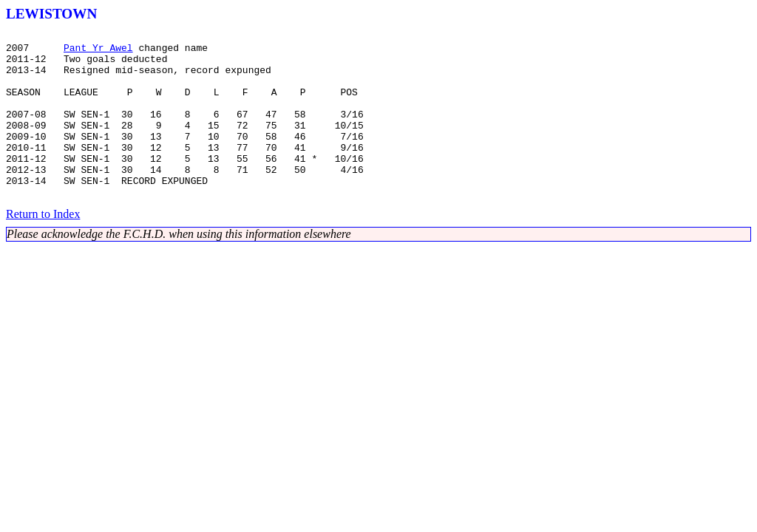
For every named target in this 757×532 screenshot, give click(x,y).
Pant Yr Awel (98, 52)
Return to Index (43, 247)
